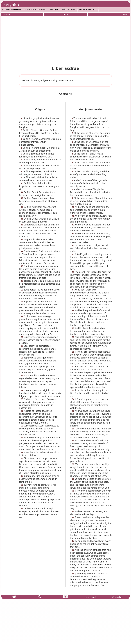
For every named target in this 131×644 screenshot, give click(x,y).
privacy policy (91, 597)
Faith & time (68, 9)
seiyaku (11, 4)
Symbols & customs (36, 9)
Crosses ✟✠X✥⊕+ (12, 9)
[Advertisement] (65, 40)
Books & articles (87, 9)
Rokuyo (54, 9)
